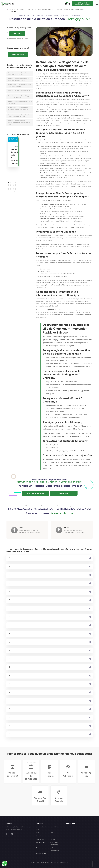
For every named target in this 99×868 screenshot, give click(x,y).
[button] (8, 183)
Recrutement (40, 839)
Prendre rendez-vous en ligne (35, 493)
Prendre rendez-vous (18, 55)
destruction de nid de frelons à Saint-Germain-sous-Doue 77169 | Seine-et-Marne (18, 109)
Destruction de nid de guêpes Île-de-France (40, 10)
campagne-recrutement (54, 844)
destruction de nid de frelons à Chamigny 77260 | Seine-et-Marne (30, 531)
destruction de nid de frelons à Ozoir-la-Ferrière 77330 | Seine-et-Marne (19, 116)
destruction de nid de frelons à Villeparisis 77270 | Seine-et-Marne (19, 85)
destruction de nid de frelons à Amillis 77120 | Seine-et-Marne (20, 103)
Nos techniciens (19, 10)
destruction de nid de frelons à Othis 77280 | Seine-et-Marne (20, 91)
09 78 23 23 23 (17, 34)
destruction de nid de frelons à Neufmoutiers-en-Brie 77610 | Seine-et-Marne (19, 123)
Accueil (9, 10)
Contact (53, 839)
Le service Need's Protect (41, 828)
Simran (67, 527)
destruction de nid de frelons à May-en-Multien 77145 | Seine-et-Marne (19, 80)
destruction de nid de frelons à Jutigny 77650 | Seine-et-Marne (18, 97)
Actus (52, 836)
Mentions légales (41, 854)
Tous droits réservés (62, 862)
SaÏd (21, 527)
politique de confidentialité (55, 849)
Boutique (39, 848)
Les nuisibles (54, 827)
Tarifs (38, 833)
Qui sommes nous (41, 836)
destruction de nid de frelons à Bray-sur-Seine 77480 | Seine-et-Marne (19, 74)
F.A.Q (52, 833)
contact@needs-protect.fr (14, 829)
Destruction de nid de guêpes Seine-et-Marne (71, 10)
